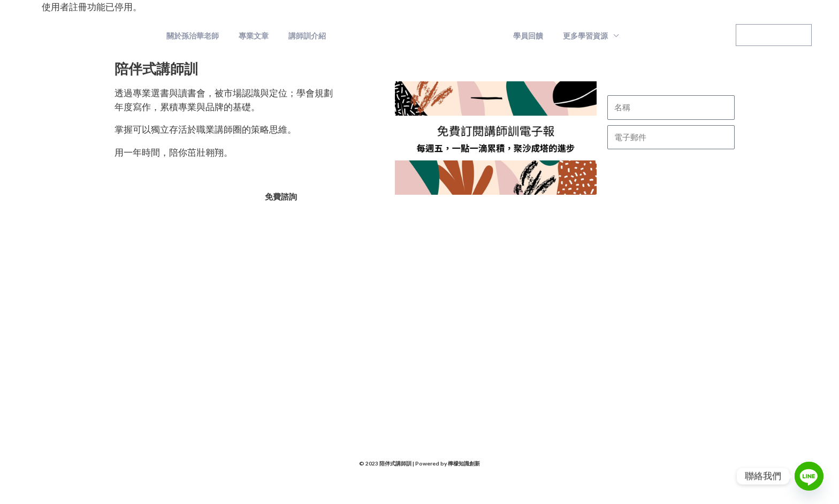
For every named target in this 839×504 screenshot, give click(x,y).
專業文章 (261, 36)
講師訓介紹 (310, 36)
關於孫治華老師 (205, 36)
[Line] (809, 476)
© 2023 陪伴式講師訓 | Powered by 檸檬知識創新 (419, 464)
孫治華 (239, 337)
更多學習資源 (578, 36)
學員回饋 (526, 36)
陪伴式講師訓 (141, 36)
